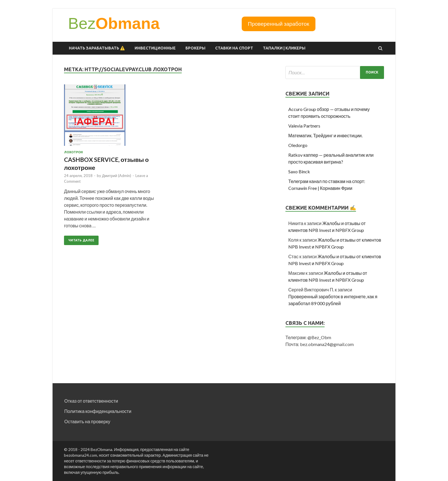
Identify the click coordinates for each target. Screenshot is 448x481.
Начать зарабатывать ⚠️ (97, 48)
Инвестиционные (155, 48)
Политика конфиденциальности (98, 411)
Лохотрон (73, 152)
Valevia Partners (304, 126)
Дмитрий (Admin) (117, 176)
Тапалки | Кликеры (284, 48)
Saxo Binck (299, 171)
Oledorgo (298, 145)
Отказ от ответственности (91, 401)
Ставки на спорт (234, 48)
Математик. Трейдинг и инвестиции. (325, 135)
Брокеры (195, 48)
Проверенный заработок (279, 24)
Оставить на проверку (87, 421)
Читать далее (81, 240)
